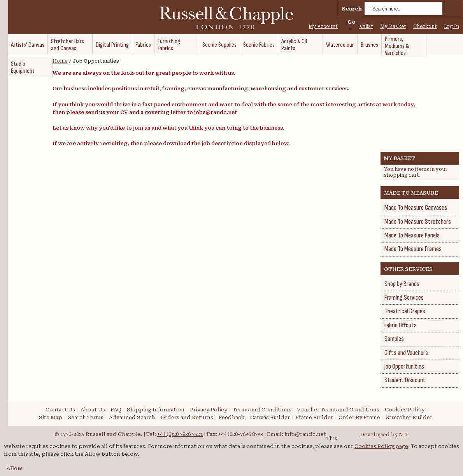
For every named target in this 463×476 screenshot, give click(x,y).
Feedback (232, 417)
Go (352, 22)
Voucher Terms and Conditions (338, 410)
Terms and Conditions (262, 410)
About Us (93, 410)
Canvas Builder (270, 417)
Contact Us (60, 410)
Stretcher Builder (409, 417)
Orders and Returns (187, 417)
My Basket (393, 26)
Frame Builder (314, 417)
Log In (452, 26)
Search (352, 9)
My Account (323, 26)
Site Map (51, 417)
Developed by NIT (384, 435)
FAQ (116, 410)
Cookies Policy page (381, 446)
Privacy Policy (209, 410)
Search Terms (86, 417)
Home (60, 61)
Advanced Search (132, 417)
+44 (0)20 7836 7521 (180, 434)
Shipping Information (156, 410)
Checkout (425, 26)
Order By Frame (359, 417)
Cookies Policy (405, 410)
